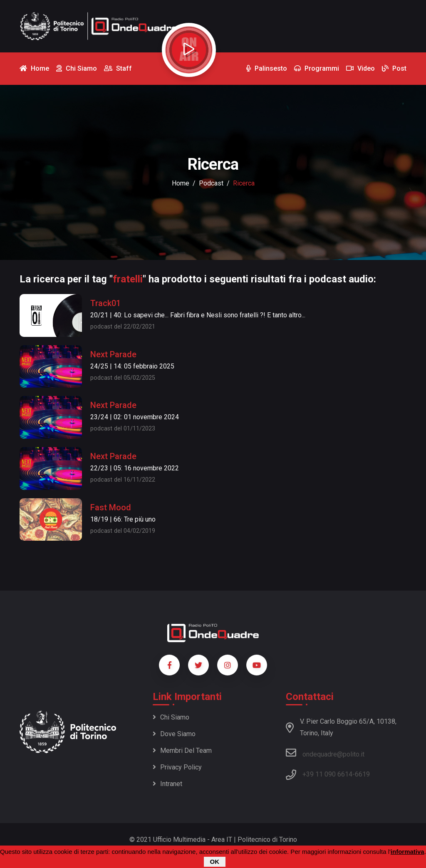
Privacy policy (177, 767)
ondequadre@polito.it (325, 753)
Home (181, 183)
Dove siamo (174, 734)
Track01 (105, 303)
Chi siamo (171, 717)
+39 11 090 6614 (327, 774)
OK (215, 862)
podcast (211, 183)
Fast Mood (111, 507)
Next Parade (113, 354)
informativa (407, 852)
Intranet (167, 784)
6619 (362, 774)
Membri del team (182, 751)
